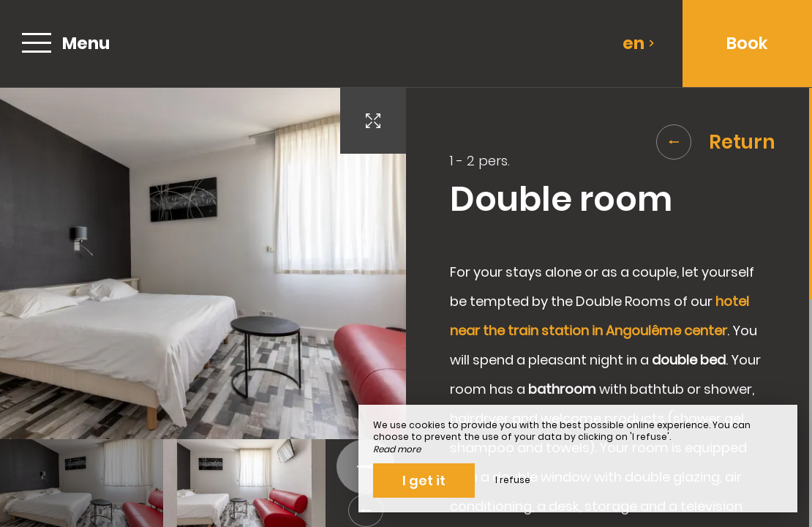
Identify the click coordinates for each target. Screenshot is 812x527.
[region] (609, 307)
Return (716, 142)
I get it (424, 481)
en (639, 43)
